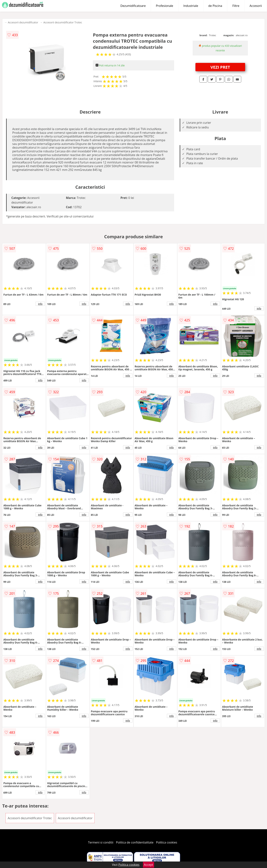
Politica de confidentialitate (135, 842)
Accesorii (256, 6)
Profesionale (165, 6)
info (40, 304)
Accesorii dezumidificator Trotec (63, 22)
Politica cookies (167, 842)
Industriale (191, 6)
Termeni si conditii (101, 842)
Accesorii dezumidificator (23, 22)
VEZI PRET (220, 67)
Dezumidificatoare (133, 6)
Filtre (236, 6)
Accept (149, 865)
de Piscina (215, 6)
